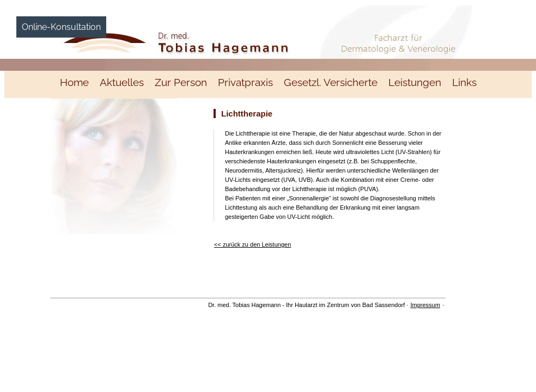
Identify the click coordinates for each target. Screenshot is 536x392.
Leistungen (415, 82)
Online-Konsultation (61, 27)
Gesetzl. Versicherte (331, 82)
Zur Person (181, 82)
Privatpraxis (245, 82)
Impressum (425, 305)
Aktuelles (122, 82)
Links (464, 82)
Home (74, 82)
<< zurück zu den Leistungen (252, 244)
